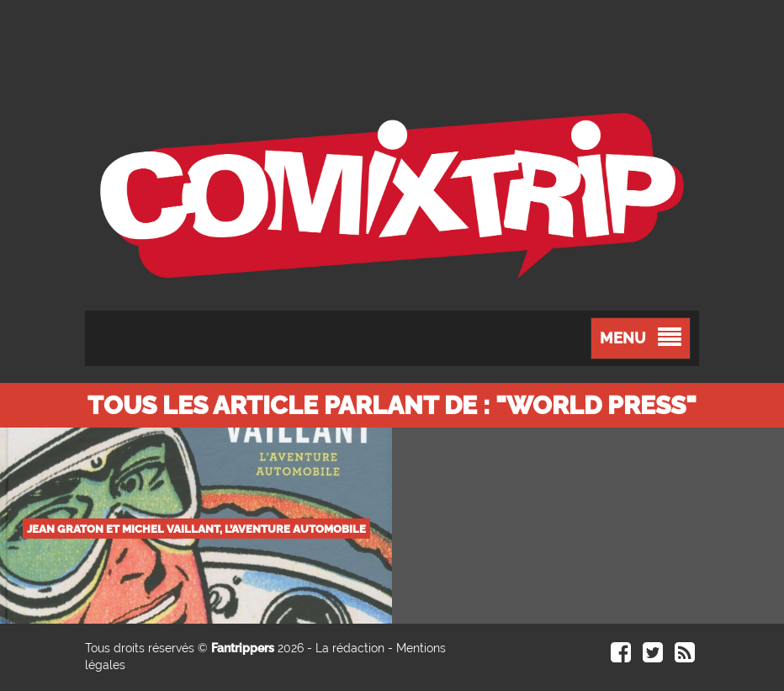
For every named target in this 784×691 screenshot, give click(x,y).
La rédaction (350, 648)
